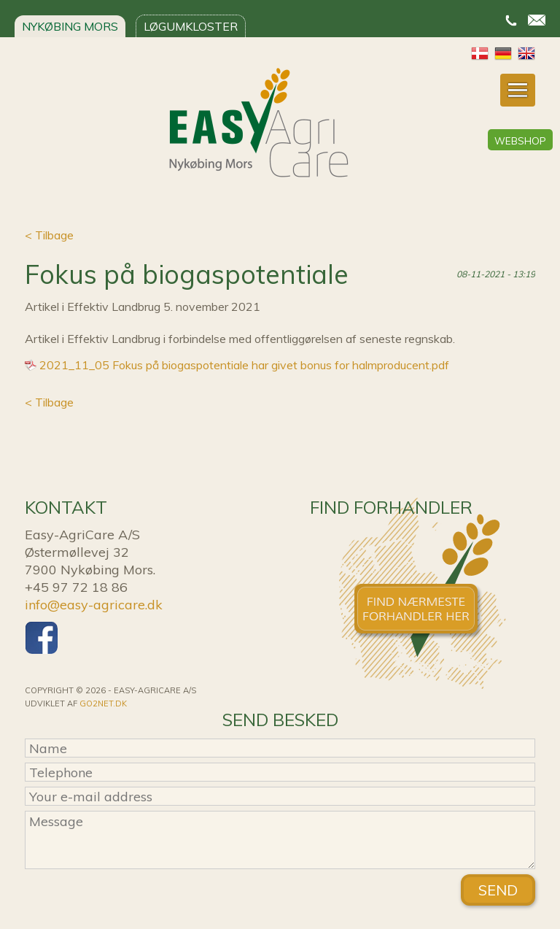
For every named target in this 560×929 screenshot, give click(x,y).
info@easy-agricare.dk (94, 605)
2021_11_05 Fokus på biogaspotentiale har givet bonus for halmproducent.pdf (244, 365)
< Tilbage (49, 235)
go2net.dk (103, 704)
